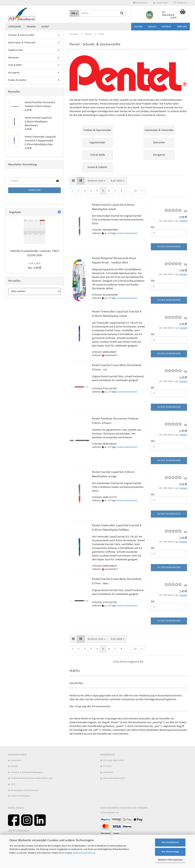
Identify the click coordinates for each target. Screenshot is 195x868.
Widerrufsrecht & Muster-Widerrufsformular (32, 778)
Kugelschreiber (16, 50)
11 (135, 191)
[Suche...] (74, 13)
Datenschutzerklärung (84, 853)
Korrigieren (14, 73)
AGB (13, 784)
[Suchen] (122, 13)
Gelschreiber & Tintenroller (22, 43)
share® (45, 27)
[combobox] (96, 181)
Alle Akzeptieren (170, 842)
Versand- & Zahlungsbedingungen (27, 772)
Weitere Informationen (170, 860)
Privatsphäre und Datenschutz (25, 790)
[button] (140, 3)
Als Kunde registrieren (113, 760)
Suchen (138, 27)
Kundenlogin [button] (160, 3)
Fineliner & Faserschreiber (21, 35)
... (128, 191)
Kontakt (167, 27)
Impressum (16, 760)
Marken (31, 27)
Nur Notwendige (170, 852)
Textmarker (14, 58)
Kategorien (15, 27)
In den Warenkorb (169, 247)
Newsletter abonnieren (114, 778)
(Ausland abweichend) (127, 233)
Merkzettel (180, 3)
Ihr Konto (107, 766)
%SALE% (152, 27)
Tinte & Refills (15, 65)
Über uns (182, 27)
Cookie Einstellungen (20, 796)
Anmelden (35, 190)
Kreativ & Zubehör (17, 80)
